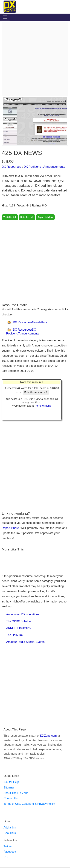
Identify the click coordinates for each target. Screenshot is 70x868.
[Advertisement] (35, 59)
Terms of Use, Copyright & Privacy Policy (29, 804)
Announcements (54, 167)
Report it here (10, 528)
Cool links (10, 833)
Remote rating (43, 406)
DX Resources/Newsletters (30, 322)
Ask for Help (11, 782)
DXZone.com (48, 736)
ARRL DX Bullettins (18, 628)
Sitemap (9, 788)
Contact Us (11, 798)
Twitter (8, 846)
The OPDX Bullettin (18, 621)
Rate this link (27, 217)
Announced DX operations (23, 614)
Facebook (10, 852)
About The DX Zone (16, 793)
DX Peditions (32, 167)
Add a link (10, 828)
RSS (6, 857)
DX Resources (11, 167)
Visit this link (10, 217)
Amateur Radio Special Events (25, 642)
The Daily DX (14, 635)
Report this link (45, 217)
